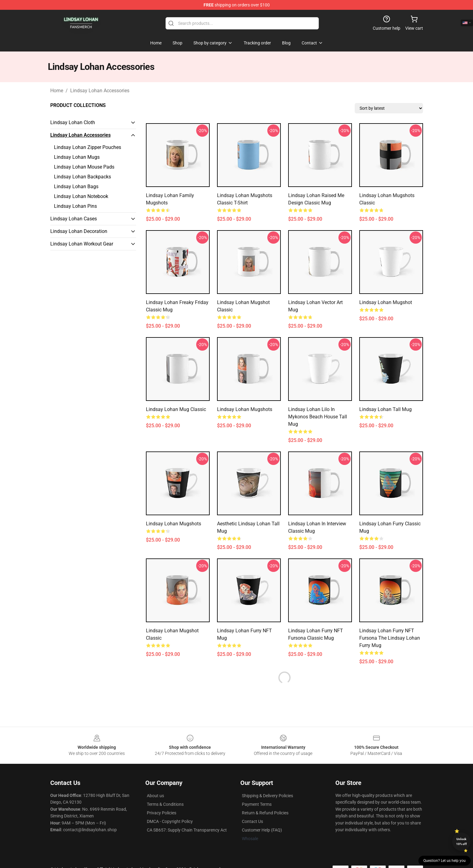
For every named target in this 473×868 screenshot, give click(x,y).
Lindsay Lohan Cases (74, 219)
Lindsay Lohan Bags (76, 187)
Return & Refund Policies (265, 813)
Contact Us (252, 821)
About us (155, 796)
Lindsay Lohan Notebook (81, 196)
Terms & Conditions (165, 804)
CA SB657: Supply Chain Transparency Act (187, 830)
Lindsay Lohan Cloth (73, 122)
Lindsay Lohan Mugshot (386, 302)
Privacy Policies (162, 813)
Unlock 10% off (462, 841)
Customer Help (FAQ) (262, 830)
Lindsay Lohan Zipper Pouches (88, 147)
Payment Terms (257, 804)
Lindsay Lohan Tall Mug (385, 409)
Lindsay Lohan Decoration (79, 231)
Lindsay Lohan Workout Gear (82, 244)
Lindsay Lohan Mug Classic (176, 409)
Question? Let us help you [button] (444, 861)
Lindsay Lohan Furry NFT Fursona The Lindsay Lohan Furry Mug (390, 638)
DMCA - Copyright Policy (170, 821)
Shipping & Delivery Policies (267, 796)
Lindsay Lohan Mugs (77, 157)
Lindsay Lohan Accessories (100, 91)
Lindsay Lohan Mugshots (245, 409)
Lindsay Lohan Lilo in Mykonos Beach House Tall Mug (318, 417)
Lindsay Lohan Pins (75, 206)
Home (57, 91)
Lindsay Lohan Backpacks (82, 177)
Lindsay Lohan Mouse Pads (84, 167)
